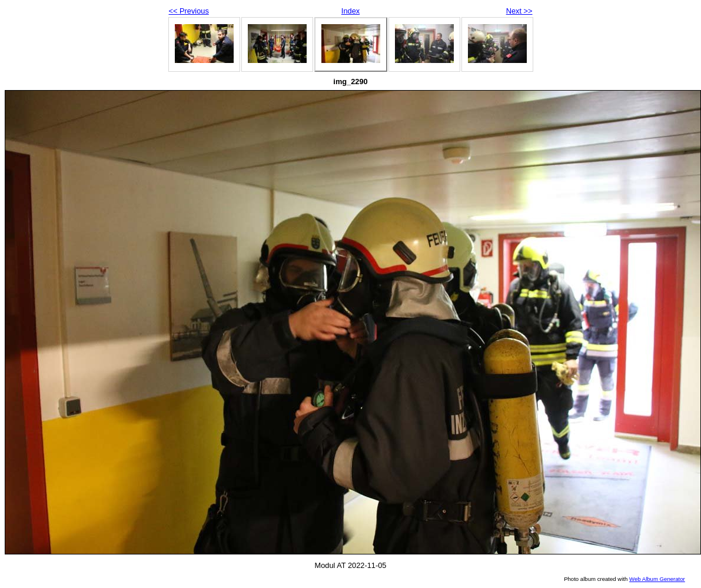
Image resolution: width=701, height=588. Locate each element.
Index (350, 11)
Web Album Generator (657, 579)
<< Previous (189, 11)
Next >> (519, 11)
